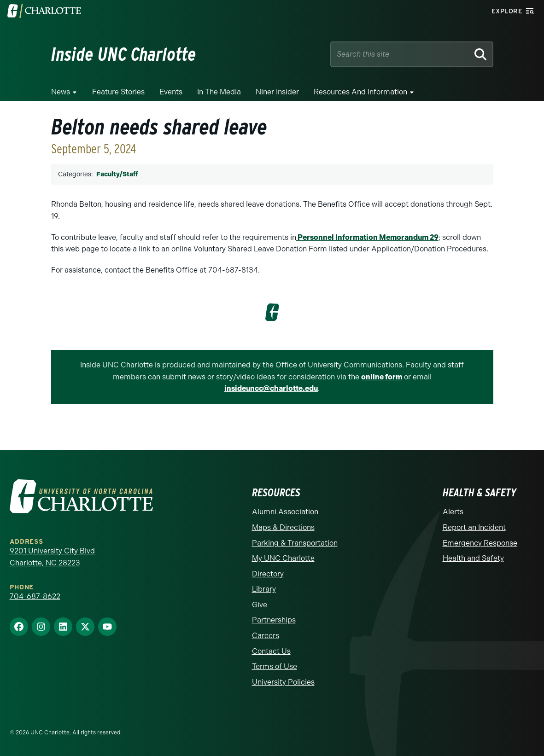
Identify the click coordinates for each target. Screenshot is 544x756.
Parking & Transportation (295, 543)
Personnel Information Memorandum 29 (367, 237)
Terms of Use (275, 666)
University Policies (283, 682)
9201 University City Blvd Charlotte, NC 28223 (52, 557)
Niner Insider (277, 92)
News (61, 92)
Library (264, 589)
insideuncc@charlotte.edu (271, 388)
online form (382, 377)
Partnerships (274, 620)
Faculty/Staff (117, 174)
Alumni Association (285, 512)
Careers (266, 636)
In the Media (219, 92)
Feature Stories (118, 92)
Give (260, 605)
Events (171, 92)
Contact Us (271, 651)
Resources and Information (360, 92)
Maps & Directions (283, 527)
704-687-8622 (35, 596)
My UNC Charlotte (283, 558)
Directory (268, 574)
